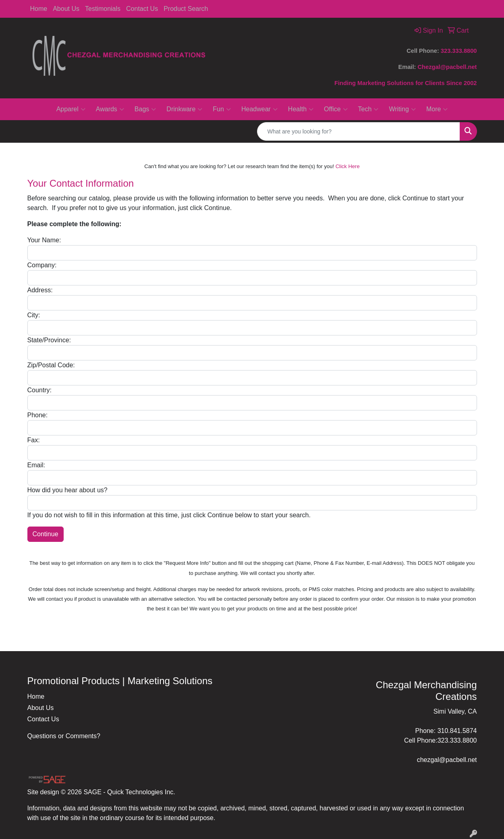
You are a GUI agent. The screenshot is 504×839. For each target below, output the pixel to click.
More (437, 109)
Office (336, 109)
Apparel (71, 109)
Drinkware (184, 109)
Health (301, 109)
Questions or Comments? (64, 736)
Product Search (186, 9)
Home (39, 9)
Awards (110, 109)
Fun (222, 109)
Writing (402, 109)
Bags (145, 109)
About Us (66, 9)
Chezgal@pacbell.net (447, 67)
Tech (368, 109)
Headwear (259, 109)
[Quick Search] (359, 131)
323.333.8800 (459, 51)
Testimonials (103, 9)
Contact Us (142, 9)
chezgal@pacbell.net (447, 760)
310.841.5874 (457, 731)
